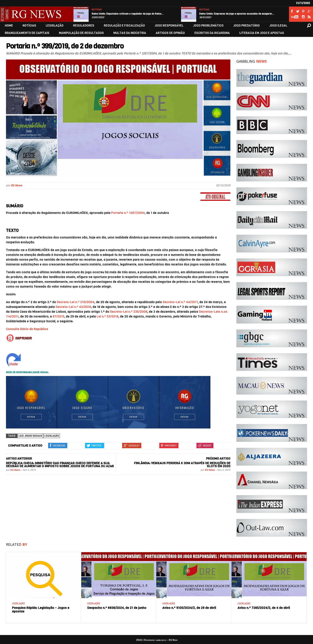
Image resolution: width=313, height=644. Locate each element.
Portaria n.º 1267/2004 (128, 213)
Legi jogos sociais (30, 436)
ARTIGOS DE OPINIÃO (170, 33)
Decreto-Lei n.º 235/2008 (129, 312)
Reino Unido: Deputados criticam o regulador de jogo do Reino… (128, 14)
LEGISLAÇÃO (55, 26)
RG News (16, 185)
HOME (9, 26)
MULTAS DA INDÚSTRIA (130, 33)
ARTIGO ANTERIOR (19, 459)
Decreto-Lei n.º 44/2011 (180, 302)
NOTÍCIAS (97, 10)
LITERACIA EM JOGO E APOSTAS (262, 33)
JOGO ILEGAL (278, 26)
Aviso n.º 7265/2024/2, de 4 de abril (264, 608)
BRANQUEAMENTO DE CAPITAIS (27, 33)
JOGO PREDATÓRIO (246, 26)
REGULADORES (84, 26)
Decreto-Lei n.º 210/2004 (76, 302)
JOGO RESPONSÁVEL (169, 26)
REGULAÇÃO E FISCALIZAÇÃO (124, 26)
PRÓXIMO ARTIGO (218, 459)
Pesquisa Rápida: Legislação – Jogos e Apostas (41, 610)
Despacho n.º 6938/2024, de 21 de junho (117, 608)
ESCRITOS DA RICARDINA (212, 33)
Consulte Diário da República (27, 329)
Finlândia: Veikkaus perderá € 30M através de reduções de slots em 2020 (182, 465)
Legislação (52, 436)
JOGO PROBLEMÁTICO (208, 26)
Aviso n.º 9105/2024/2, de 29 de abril (189, 608)
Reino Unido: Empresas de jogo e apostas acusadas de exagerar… (237, 14)
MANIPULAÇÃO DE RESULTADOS (81, 33)
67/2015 (58, 316)
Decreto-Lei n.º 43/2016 (73, 307)
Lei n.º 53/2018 (107, 316)
